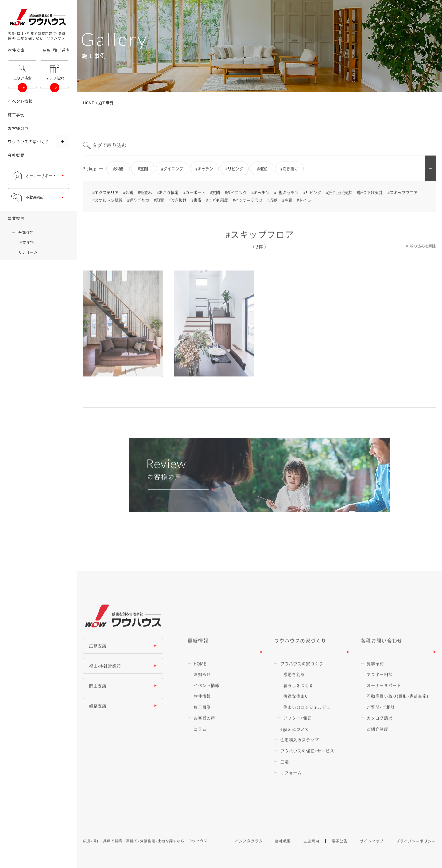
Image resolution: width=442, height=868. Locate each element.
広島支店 (98, 651)
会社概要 (16, 155)
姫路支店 (98, 711)
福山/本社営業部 (105, 671)
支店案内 (311, 846)
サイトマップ (372, 846)
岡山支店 (98, 691)
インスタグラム (249, 846)
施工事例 (16, 114)
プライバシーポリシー (416, 846)
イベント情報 (20, 101)
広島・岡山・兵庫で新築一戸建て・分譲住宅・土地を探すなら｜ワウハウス (145, 846)
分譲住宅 (26, 233)
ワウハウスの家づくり (28, 141)
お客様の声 (18, 128)
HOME (89, 103)
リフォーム (28, 252)
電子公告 (339, 846)
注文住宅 (26, 242)
